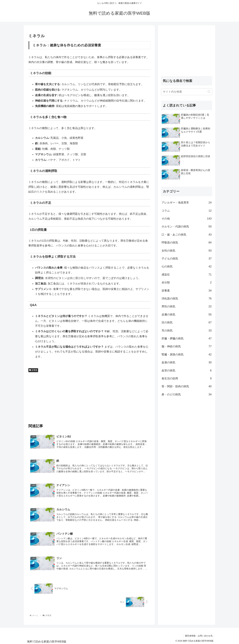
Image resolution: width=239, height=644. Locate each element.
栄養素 (33, 370)
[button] (209, 92)
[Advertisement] (89, 396)
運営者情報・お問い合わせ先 (198, 635)
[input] (187, 92)
